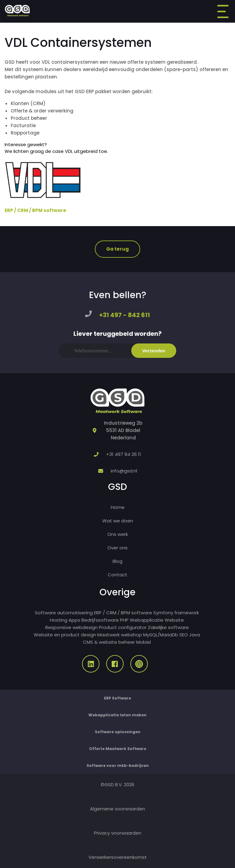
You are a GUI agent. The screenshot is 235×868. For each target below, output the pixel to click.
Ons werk (118, 534)
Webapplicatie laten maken (117, 715)
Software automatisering (64, 613)
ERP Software (117, 698)
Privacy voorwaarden (118, 833)
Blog (117, 561)
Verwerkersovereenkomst (118, 857)
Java (195, 635)
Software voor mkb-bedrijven (118, 766)
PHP (124, 620)
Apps (74, 620)
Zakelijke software (168, 627)
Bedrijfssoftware (100, 620)
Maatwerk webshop (120, 635)
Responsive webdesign (71, 627)
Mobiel (144, 642)
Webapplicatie (147, 620)
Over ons (117, 548)
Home (118, 507)
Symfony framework (176, 613)
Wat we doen (118, 521)
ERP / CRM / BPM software (35, 210)
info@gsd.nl (124, 471)
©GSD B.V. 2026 (117, 785)
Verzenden (154, 351)
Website (174, 620)
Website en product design (65, 635)
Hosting (59, 620)
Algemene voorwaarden (117, 809)
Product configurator (123, 627)
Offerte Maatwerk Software (118, 749)
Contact (117, 575)
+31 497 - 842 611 (125, 315)
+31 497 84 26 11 (124, 454)
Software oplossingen (118, 732)
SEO (184, 635)
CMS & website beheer (109, 642)
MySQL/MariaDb (161, 635)
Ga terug (117, 249)
